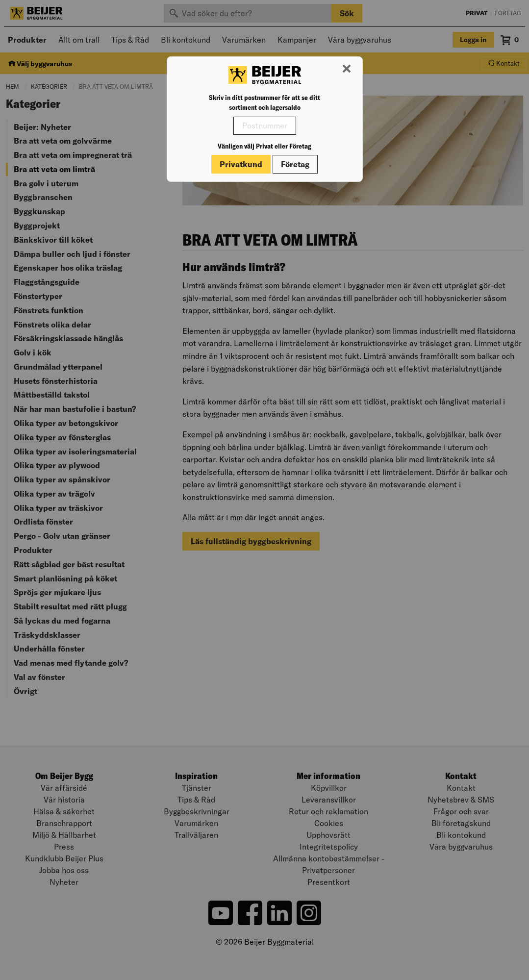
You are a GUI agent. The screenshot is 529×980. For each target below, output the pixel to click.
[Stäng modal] (347, 69)
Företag (295, 164)
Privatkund (241, 164)
